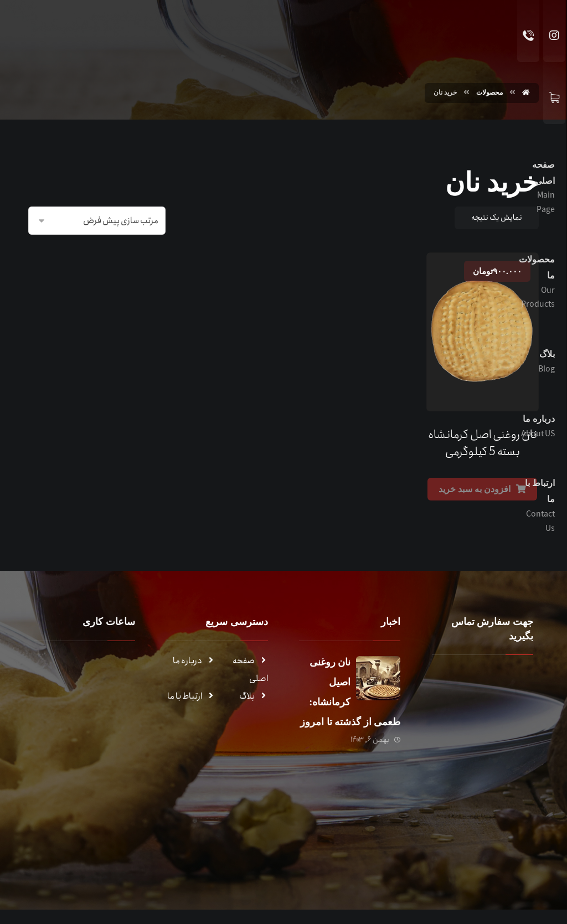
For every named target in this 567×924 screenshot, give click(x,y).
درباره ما (194, 657)
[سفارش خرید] (97, 220)
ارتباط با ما (191, 693)
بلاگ (254, 693)
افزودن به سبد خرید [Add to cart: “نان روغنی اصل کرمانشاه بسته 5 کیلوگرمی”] (475, 486)
